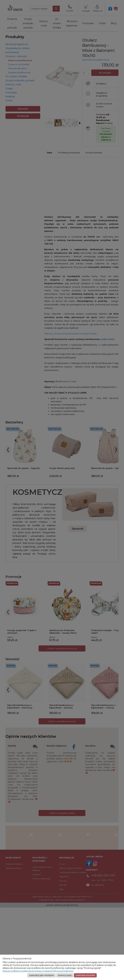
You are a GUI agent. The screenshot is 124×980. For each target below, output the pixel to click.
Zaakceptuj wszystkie (85, 975)
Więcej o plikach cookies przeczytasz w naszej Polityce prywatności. (38, 971)
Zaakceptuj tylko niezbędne (41, 975)
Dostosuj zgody (65, 975)
